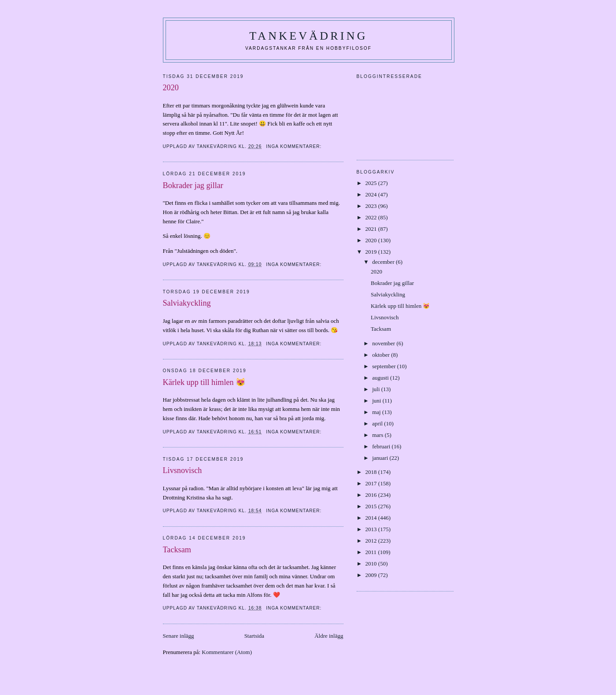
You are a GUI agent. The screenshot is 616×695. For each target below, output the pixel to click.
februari (382, 446)
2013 (372, 529)
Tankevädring (308, 36)
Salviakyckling (187, 303)
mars (378, 435)
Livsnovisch (183, 470)
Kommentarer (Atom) (227, 652)
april (378, 423)
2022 (372, 217)
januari (381, 458)
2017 (372, 483)
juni (377, 401)
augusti (381, 378)
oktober (382, 355)
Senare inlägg (179, 636)
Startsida (255, 636)
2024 (372, 194)
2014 (372, 518)
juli (377, 389)
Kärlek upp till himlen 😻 (205, 382)
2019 (372, 252)
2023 (372, 206)
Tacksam (177, 550)
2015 (372, 506)
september (385, 366)
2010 (372, 564)
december (384, 262)
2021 (372, 229)
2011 (372, 552)
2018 (372, 472)
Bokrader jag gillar (193, 185)
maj (377, 412)
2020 (172, 88)
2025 (372, 183)
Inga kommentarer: (295, 146)
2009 (372, 575)
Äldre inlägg (329, 636)
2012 (372, 541)
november (384, 343)
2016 (372, 495)
